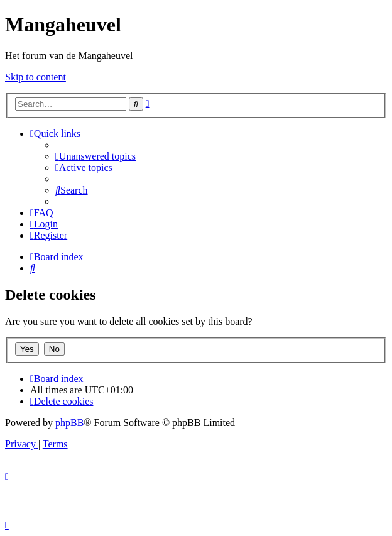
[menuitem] (95, 156)
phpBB (69, 423)
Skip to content (35, 77)
